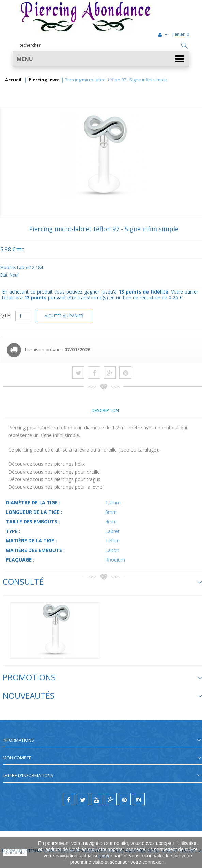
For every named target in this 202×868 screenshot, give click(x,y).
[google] (111, 799)
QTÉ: (6, 315)
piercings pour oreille (77, 472)
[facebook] (69, 799)
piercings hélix (69, 464)
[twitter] (83, 799)
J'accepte (15, 853)
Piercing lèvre (44, 80)
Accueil (13, 80)
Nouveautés (29, 696)
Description (105, 410)
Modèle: (9, 267)
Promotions (29, 677)
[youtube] (97, 799)
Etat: (5, 275)
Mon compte (17, 758)
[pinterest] (125, 799)
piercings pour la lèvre (78, 487)
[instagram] (139, 799)
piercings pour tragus (77, 479)
